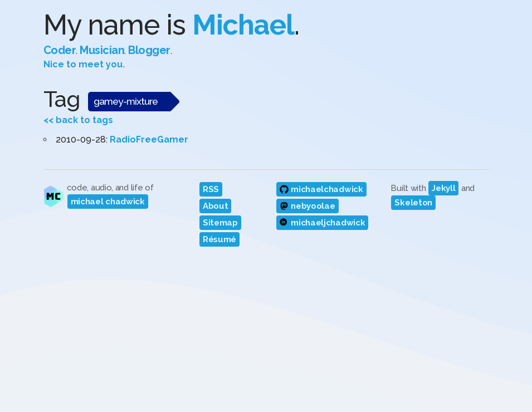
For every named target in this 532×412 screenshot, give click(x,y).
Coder (60, 50)
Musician (102, 50)
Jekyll (443, 188)
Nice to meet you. (84, 64)
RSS (211, 189)
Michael (243, 25)
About (216, 206)
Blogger (149, 50)
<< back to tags (78, 120)
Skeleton (413, 203)
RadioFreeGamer (149, 139)
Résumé (219, 239)
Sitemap (220, 223)
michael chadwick (108, 202)
